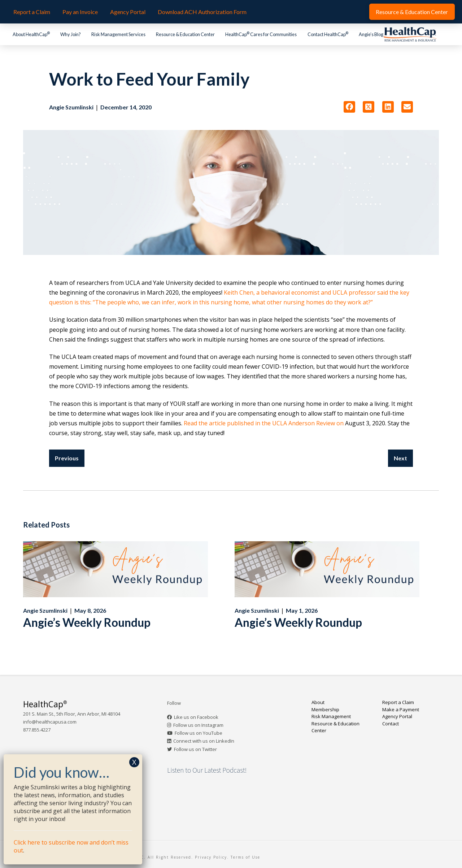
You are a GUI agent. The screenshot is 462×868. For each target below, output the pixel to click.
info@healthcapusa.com (50, 722)
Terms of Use (245, 857)
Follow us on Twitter (195, 749)
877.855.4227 (37, 730)
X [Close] (134, 762)
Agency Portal (397, 716)
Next (400, 458)
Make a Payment (401, 709)
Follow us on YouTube (199, 733)
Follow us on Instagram (198, 725)
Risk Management (331, 716)
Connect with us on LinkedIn (204, 741)
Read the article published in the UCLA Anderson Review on (264, 423)
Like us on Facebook (196, 717)
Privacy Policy (211, 857)
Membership (325, 709)
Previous (67, 458)
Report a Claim (398, 702)
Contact (391, 724)
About (318, 702)
